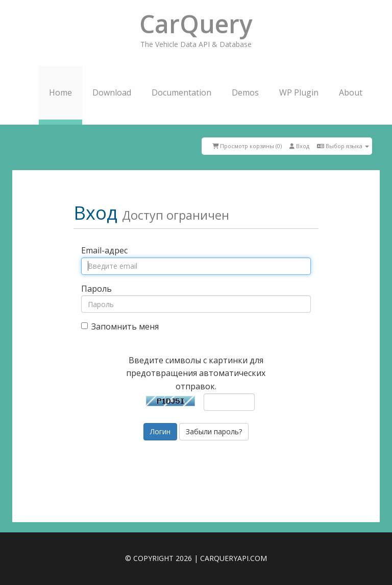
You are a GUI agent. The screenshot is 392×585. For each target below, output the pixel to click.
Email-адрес (104, 250)
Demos (245, 92)
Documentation (181, 92)
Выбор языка (343, 146)
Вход (299, 146)
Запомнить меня (120, 326)
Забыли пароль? (214, 431)
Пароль (96, 289)
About (351, 92)
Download (112, 92)
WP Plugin (299, 92)
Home (60, 92)
